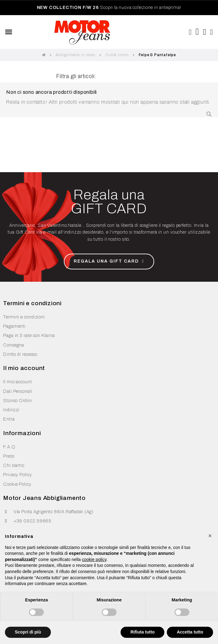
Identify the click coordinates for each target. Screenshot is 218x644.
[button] (190, 32)
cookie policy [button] (94, 559)
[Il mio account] (212, 32)
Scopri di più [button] (28, 632)
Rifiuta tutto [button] (143, 632)
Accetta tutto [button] (190, 632)
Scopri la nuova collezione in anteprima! (109, 7)
